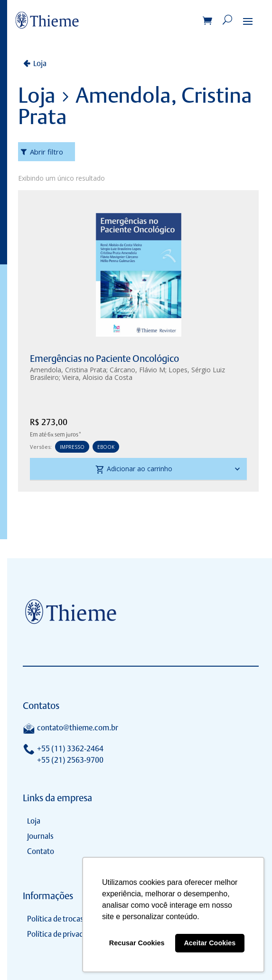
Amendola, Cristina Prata (68, 370)
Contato (41, 851)
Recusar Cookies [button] (137, 943)
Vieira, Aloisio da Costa (97, 377)
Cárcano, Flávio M (137, 370)
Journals (40, 836)
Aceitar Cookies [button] (210, 943)
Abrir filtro (47, 152)
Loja (40, 63)
